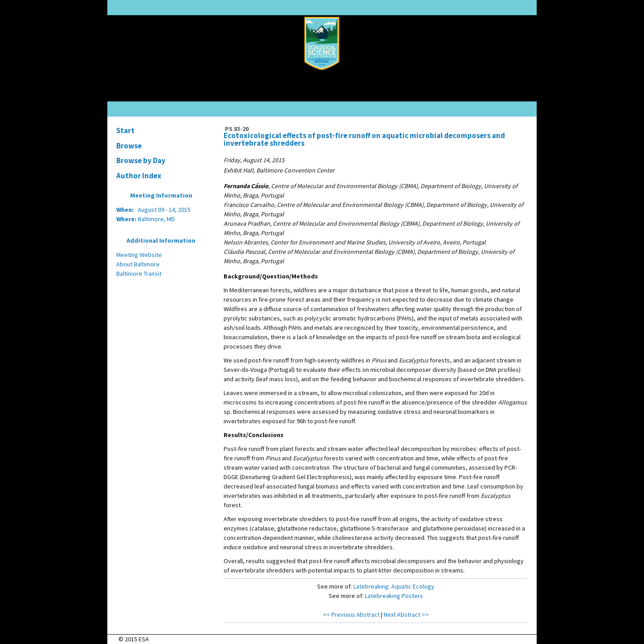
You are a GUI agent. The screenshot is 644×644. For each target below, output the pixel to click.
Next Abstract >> (406, 615)
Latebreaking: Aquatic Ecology (394, 586)
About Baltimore (138, 264)
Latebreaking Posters (394, 596)
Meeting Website (139, 255)
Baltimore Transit (139, 274)
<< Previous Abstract (351, 615)
